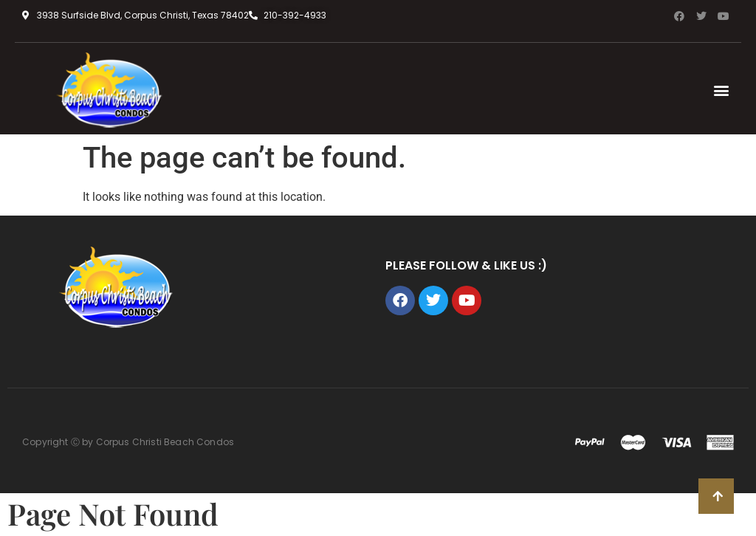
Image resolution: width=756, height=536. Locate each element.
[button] (722, 90)
